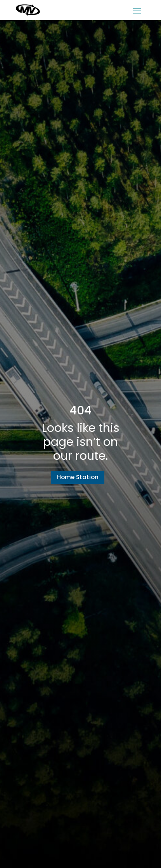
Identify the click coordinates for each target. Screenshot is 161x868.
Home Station (78, 477)
